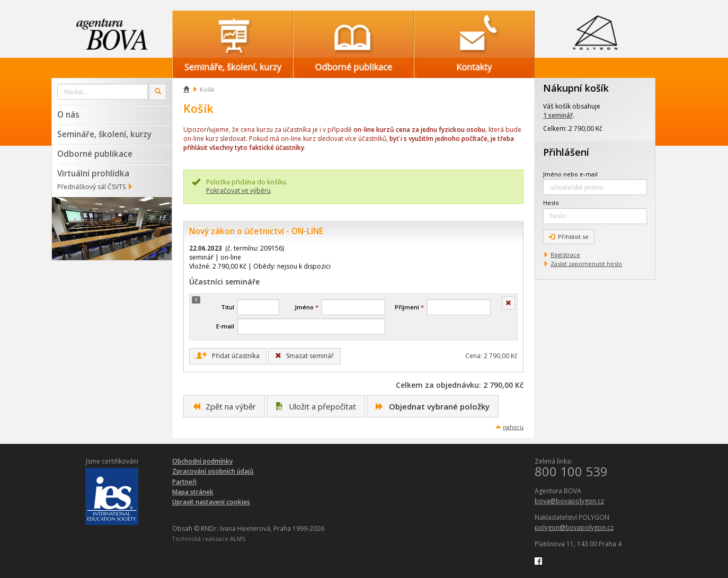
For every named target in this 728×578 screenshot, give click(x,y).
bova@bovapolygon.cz (569, 501)
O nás (68, 114)
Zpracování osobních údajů (213, 471)
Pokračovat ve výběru (238, 190)
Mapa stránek (193, 492)
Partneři (184, 482)
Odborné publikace (95, 154)
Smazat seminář (304, 356)
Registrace (565, 255)
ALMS (238, 539)
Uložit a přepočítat (316, 406)
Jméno (307, 307)
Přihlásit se (569, 237)
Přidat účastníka (228, 356)
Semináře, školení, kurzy (104, 134)
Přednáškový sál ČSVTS (91, 187)
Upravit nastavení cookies (211, 502)
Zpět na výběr (224, 406)
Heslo (551, 203)
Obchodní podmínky (202, 461)
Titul (228, 307)
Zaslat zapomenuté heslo (586, 264)
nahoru (513, 427)
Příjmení (409, 307)
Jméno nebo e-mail (570, 174)
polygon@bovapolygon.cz (574, 527)
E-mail (225, 326)
